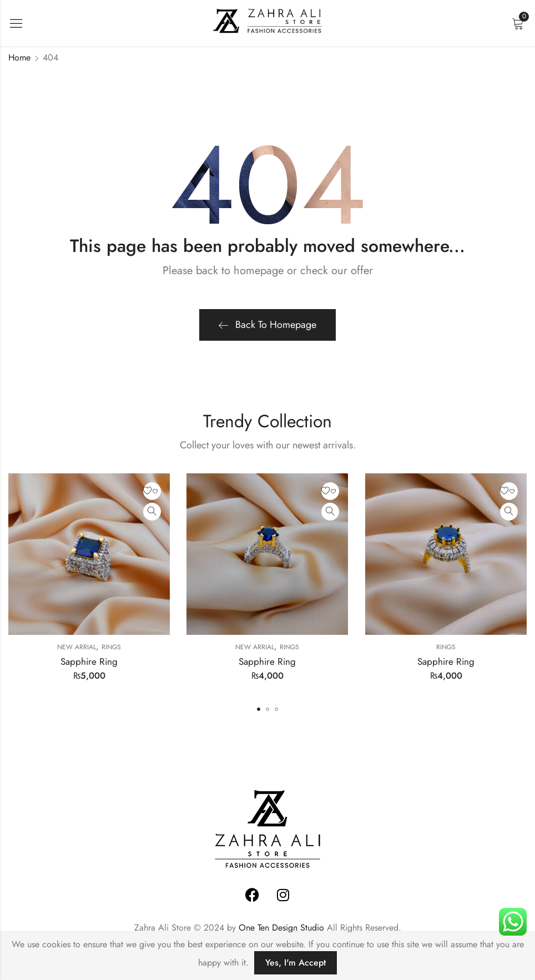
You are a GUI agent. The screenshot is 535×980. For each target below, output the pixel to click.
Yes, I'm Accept (296, 963)
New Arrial (77, 647)
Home (19, 57)
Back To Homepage (267, 325)
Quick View (152, 512)
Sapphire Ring (89, 661)
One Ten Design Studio (281, 928)
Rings (111, 647)
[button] (259, 709)
